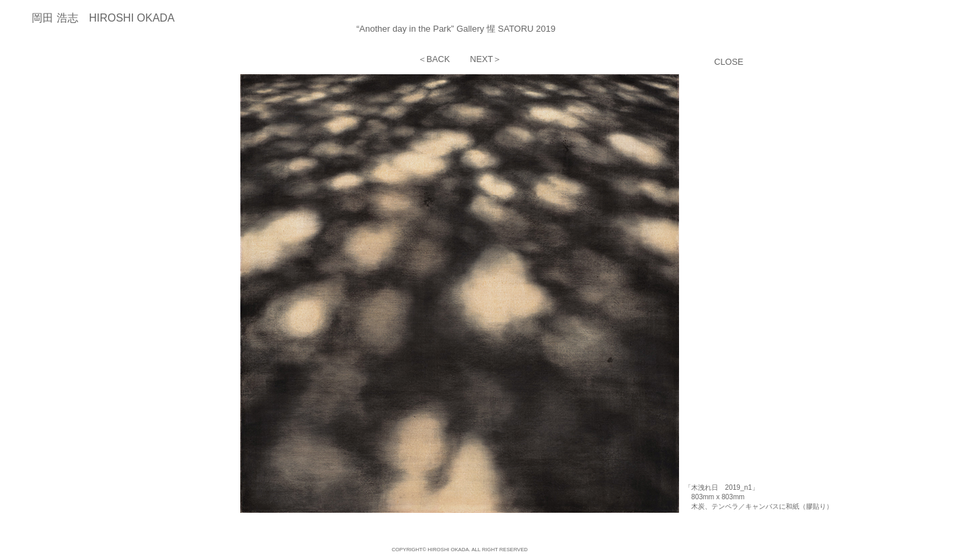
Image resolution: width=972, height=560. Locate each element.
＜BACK (434, 59)
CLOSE (729, 62)
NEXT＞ (486, 59)
